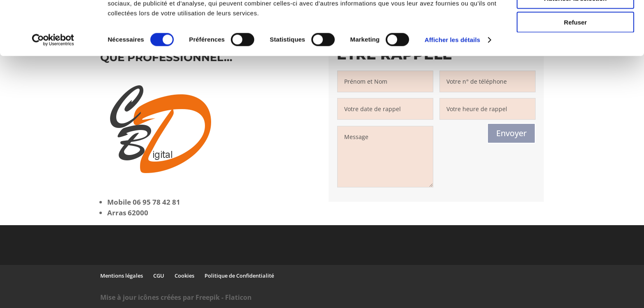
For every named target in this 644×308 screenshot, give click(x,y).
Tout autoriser (575, 20)
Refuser (575, 68)
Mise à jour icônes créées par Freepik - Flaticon (176, 297)
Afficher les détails (452, 86)
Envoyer (511, 133)
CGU (159, 276)
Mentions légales (122, 276)
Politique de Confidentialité (239, 276)
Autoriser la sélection (576, 44)
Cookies (184, 276)
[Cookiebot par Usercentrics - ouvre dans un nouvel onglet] (53, 86)
